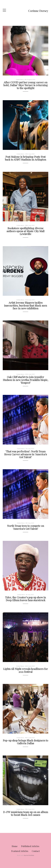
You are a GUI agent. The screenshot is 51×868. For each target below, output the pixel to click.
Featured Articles (20, 851)
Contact (36, 851)
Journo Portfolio (29, 855)
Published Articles (30, 846)
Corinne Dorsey (38, 11)
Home (15, 846)
